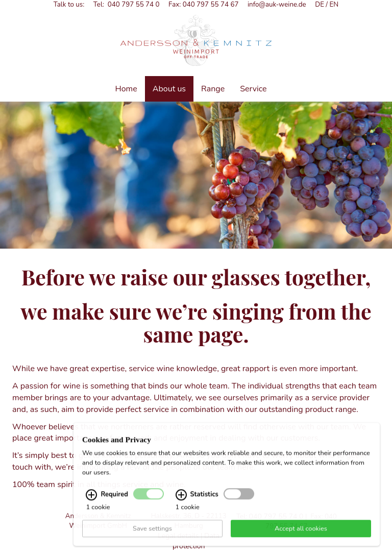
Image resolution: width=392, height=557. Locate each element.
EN (334, 5)
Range (213, 89)
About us (169, 89)
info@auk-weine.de (277, 5)
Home (126, 89)
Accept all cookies (301, 541)
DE (320, 5)
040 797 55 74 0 (134, 5)
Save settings (152, 541)
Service (253, 89)
